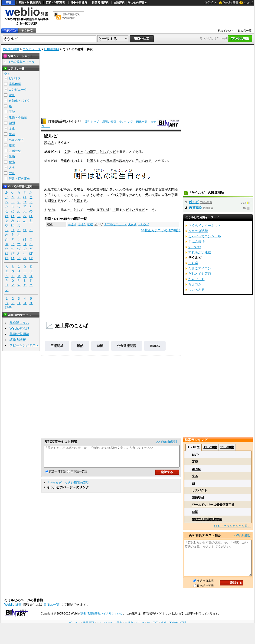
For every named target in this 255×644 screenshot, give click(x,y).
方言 (12, 173)
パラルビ (139, 210)
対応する (80, 201)
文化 (12, 129)
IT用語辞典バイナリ (65, 122)
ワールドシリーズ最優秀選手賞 (213, 505)
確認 (195, 512)
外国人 (92, 161)
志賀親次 (196, 208)
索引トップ (92, 122)
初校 (90, 224)
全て (7, 74)
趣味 (12, 145)
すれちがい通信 (200, 252)
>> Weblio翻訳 (167, 442)
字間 (174, 195)
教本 (122, 161)
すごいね (195, 247)
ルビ (113, 152)
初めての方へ (226, 31)
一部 (90, 210)
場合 (80, 189)
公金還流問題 (127, 346)
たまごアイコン (200, 268)
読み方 (49, 143)
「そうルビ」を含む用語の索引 (68, 487)
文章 (67, 152)
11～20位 (210, 447)
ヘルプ (248, 3)
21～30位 (227, 447)
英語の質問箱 (19, 334)
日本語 (111, 161)
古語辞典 (119, 3)
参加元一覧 (245, 31)
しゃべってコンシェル (205, 236)
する (195, 476)
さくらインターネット (205, 226)
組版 (48, 189)
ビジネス (15, 78)
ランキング (126, 122)
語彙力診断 (18, 340)
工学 (12, 112)
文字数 (101, 189)
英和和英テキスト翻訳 (61, 442)
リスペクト (200, 490)
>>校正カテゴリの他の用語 (161, 230)
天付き (132, 224)
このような (88, 195)
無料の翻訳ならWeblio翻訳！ (71, 16)
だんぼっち (196, 279)
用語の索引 (109, 122)
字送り (72, 224)
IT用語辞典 (52, 49)
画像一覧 (142, 122)
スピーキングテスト (24, 345)
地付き (82, 224)
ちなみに (51, 210)
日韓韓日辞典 (100, 3)
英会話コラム (19, 323)
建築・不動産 (18, 117)
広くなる (54, 195)
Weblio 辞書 (231, 3)
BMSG (155, 346)
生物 (12, 156)
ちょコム (195, 284)
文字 (165, 189)
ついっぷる (196, 290)
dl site (196, 469)
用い (70, 189)
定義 (195, 462)
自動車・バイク (19, 101)
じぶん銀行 (196, 242)
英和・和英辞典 (56, 3)
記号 (8, 308)
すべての (83, 152)
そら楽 (193, 263)
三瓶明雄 (57, 346)
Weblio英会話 (20, 328)
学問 (12, 123)
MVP (195, 455)
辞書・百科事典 (19, 179)
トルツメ (144, 224)
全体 (165, 195)
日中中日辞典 (79, 3)
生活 (12, 134)
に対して (103, 152)
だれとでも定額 (200, 274)
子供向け (67, 161)
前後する (155, 189)
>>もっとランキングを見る (232, 526)
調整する (54, 201)
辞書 (9, 3)
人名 (12, 168)
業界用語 (15, 84)
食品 (12, 162)
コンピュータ (32, 49)
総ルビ (194, 202)
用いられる (144, 161)
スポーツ (15, 151)
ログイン (210, 2)
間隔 (174, 189)
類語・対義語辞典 (30, 3)
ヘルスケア (16, 140)
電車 (12, 95)
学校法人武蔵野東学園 (207, 519)
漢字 (93, 152)
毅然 (80, 346)
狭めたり (135, 195)
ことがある (69, 195)
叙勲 (100, 346)
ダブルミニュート (115, 224)
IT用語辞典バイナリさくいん (105, 614)
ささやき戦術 (198, 231)
